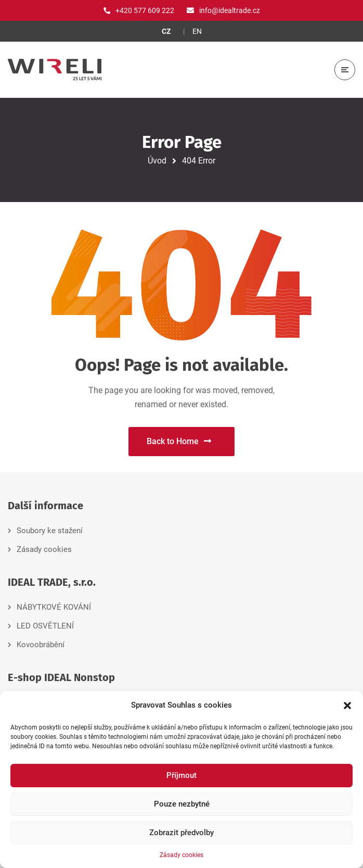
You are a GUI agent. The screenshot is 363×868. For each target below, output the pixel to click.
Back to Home (179, 441)
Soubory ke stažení (50, 531)
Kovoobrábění (41, 645)
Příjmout (181, 775)
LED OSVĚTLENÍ (45, 626)
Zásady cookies (181, 855)
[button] (347, 706)
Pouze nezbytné (182, 804)
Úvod (157, 161)
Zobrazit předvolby (181, 833)
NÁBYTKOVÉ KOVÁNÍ (54, 607)
